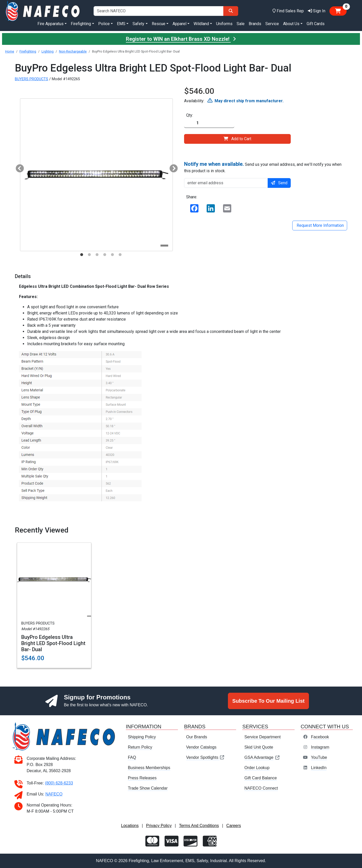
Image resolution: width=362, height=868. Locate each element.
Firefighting (28, 51)
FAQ (132, 757)
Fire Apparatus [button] (51, 24)
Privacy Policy (159, 826)
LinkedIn (319, 768)
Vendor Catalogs (201, 747)
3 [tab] (97, 255)
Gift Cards (316, 24)
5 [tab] (112, 255)
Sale (241, 24)
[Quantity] (209, 123)
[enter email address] (226, 183)
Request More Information (320, 225)
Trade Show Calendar (148, 788)
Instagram (320, 747)
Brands (255, 24)
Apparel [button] (179, 24)
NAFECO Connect (261, 788)
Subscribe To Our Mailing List (268, 701)
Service (272, 24)
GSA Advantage (262, 757)
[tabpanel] (96, 175)
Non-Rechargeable (73, 51)
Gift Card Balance (260, 778)
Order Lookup (257, 768)
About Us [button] (291, 24)
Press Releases (142, 778)
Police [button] (104, 24)
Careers (234, 826)
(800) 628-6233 (59, 783)
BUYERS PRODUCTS (32, 79)
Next (172, 167)
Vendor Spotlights (205, 757)
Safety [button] (138, 24)
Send (279, 183)
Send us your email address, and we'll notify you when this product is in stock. (263, 167)
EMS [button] (121, 24)
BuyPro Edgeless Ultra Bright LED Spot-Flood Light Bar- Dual (53, 643)
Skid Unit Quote (259, 747)
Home (10, 51)
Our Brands (197, 737)
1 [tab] (82, 255)
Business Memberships (149, 768)
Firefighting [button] (81, 24)
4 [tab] (105, 255)
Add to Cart (237, 139)
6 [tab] (120, 255)
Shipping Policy (142, 737)
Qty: (190, 115)
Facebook (320, 737)
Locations (130, 826)
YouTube (319, 757)
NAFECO (54, 794)
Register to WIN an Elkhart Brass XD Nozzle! (181, 39)
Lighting (48, 51)
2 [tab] (89, 255)
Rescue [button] (159, 24)
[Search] (231, 11)
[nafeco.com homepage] (43, 11)
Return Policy (140, 747)
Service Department (262, 737)
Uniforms (224, 24)
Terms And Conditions (199, 826)
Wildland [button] (201, 24)
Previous (18, 167)
